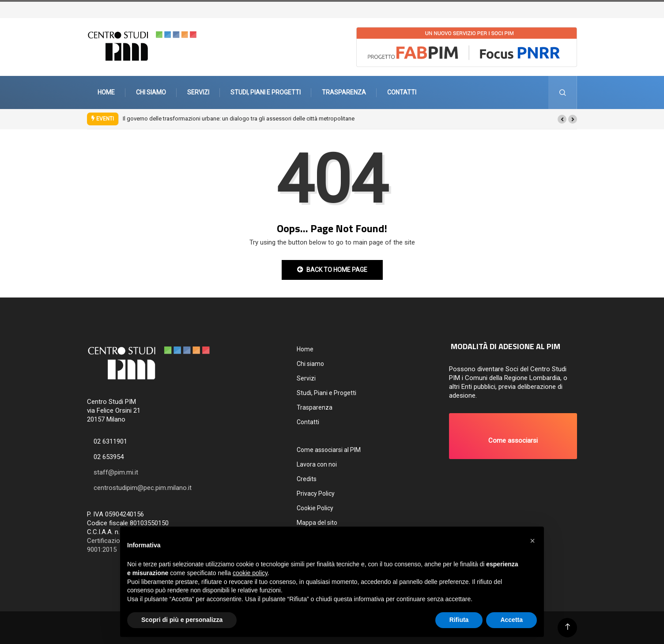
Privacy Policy (316, 493)
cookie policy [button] (250, 573)
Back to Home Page (332, 270)
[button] (562, 119)
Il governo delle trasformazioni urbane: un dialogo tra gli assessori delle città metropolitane (239, 119)
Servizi (198, 92)
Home (106, 92)
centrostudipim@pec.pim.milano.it (143, 488)
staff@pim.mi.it (116, 472)
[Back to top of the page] (568, 627)
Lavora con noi (317, 464)
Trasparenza (344, 92)
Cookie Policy (315, 508)
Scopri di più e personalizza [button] (182, 620)
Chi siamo (151, 92)
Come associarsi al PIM (329, 450)
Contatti (402, 92)
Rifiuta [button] (459, 620)
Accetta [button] (511, 620)
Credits (307, 479)
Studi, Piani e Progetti (266, 92)
